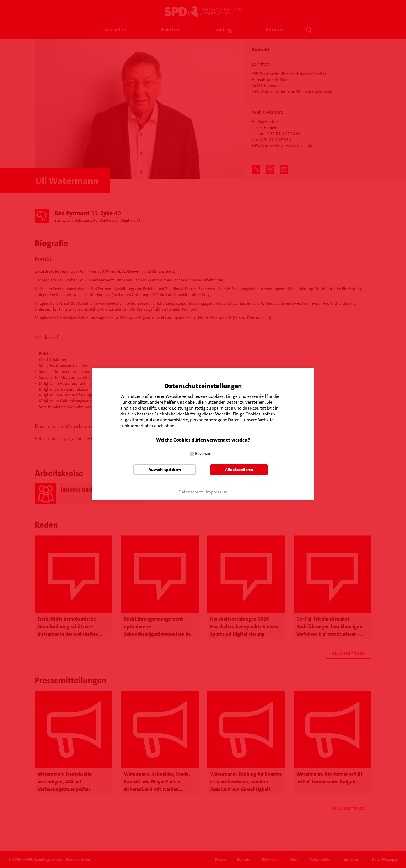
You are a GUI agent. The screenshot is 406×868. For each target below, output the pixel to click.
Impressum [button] (217, 492)
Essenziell (204, 453)
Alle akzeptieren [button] (239, 470)
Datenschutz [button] (191, 492)
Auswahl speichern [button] (165, 470)
